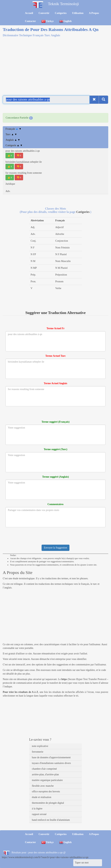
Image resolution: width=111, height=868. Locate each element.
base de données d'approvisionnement (51, 757)
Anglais (13, 140)
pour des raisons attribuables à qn (23, 151)
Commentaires (55, 504)
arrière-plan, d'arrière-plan (45, 774)
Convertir (44, 13)
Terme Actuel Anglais (55, 383)
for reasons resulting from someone (24, 173)
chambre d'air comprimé (44, 769)
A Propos (94, 13)
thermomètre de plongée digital (48, 803)
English (65, 21)
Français (13, 129)
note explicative (40, 746)
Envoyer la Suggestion (56, 548)
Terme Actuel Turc (55, 356)
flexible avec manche (43, 786)
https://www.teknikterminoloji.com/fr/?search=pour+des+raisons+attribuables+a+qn (45, 857)
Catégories (61, 13)
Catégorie (14, 145)
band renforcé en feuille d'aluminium (51, 820)
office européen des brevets (46, 792)
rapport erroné (39, 814)
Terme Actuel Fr (55, 328)
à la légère (37, 809)
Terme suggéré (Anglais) (55, 477)
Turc (11, 134)
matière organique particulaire (47, 780)
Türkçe (48, 21)
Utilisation (78, 13)
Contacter (30, 21)
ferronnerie (38, 752)
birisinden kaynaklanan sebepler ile (24, 162)
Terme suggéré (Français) (56, 422)
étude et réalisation (42, 797)
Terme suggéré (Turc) (56, 449)
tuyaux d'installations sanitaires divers (51, 763)
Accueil (29, 13)
